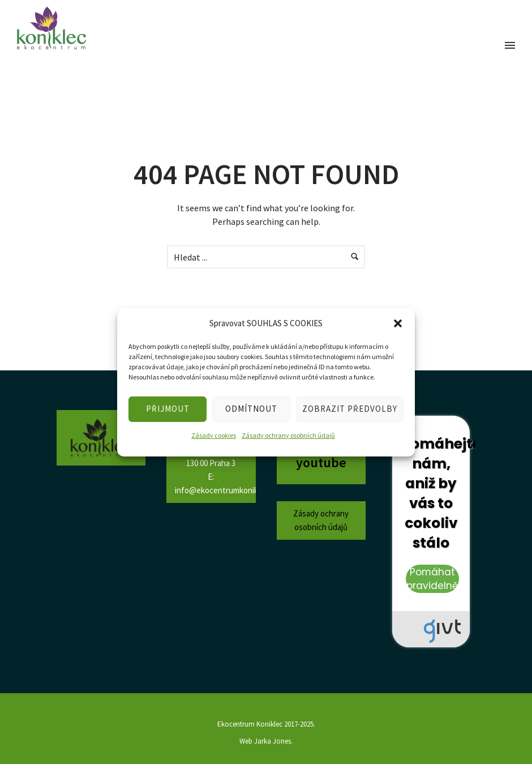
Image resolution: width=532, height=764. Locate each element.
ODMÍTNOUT (251, 409)
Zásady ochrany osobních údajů (288, 435)
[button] (398, 323)
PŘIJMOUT (168, 409)
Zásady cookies (214, 435)
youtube (321, 462)
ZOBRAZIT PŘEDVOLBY (350, 409)
